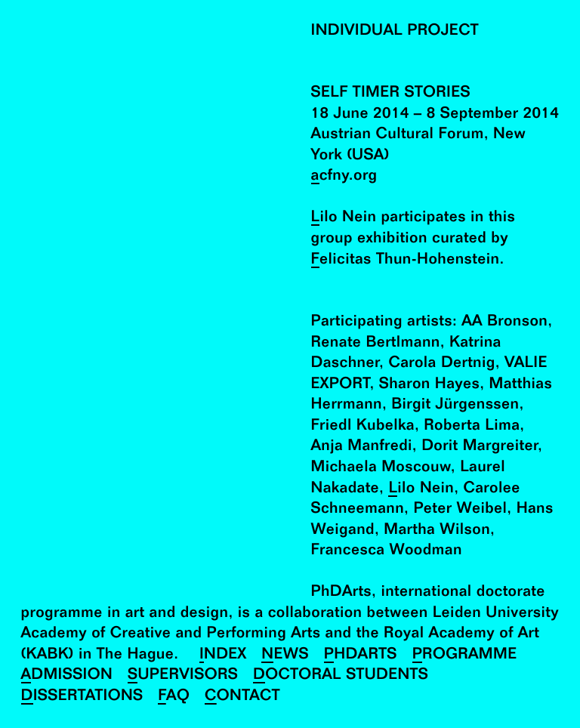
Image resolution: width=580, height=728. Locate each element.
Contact (242, 697)
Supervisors (183, 676)
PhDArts (361, 655)
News (285, 655)
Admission (67, 676)
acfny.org (344, 176)
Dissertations (82, 697)
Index (223, 655)
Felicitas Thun (361, 260)
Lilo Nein (344, 218)
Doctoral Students (341, 676)
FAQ (174, 697)
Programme (465, 655)
